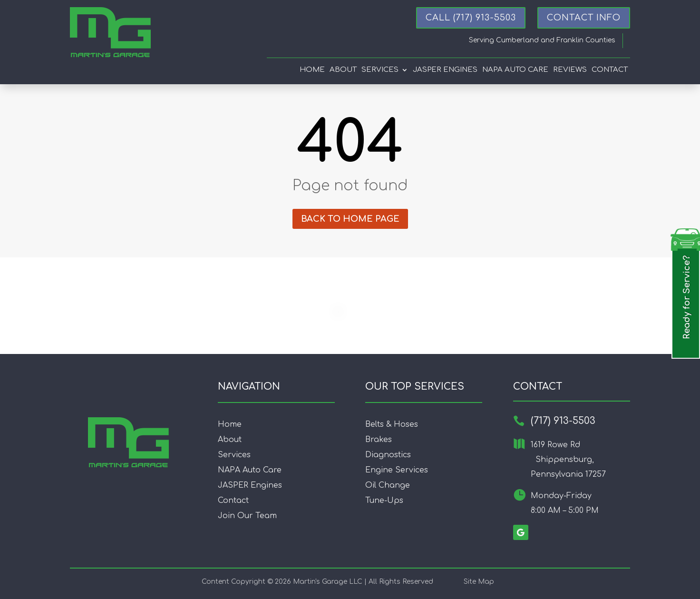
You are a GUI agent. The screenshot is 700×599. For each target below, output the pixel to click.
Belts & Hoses (392, 424)
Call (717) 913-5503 (471, 18)
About (343, 70)
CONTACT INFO (584, 18)
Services (380, 70)
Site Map (479, 582)
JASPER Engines (250, 485)
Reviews (570, 70)
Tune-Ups (384, 501)
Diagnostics (388, 455)
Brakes (379, 440)
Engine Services (397, 470)
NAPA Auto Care (250, 470)
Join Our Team (247, 516)
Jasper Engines (445, 70)
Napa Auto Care (515, 70)
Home (312, 70)
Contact (610, 70)
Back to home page (350, 219)
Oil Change (388, 485)
